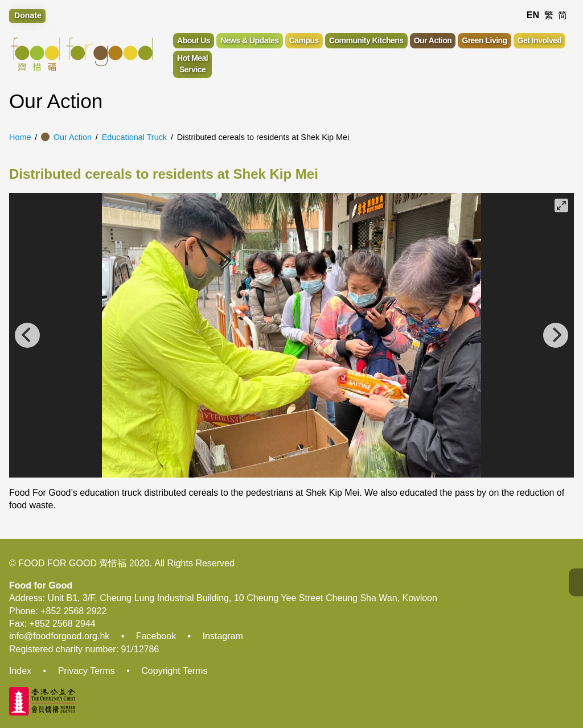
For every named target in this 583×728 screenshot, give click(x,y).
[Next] (556, 335)
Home (20, 137)
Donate (28, 15)
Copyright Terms (174, 671)
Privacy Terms (87, 671)
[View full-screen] (561, 205)
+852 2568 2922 (73, 611)
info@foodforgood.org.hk (59, 636)
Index (20, 671)
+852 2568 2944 (63, 624)
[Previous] (27, 335)
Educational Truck (134, 137)
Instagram (223, 636)
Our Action (73, 137)
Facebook (156, 636)
